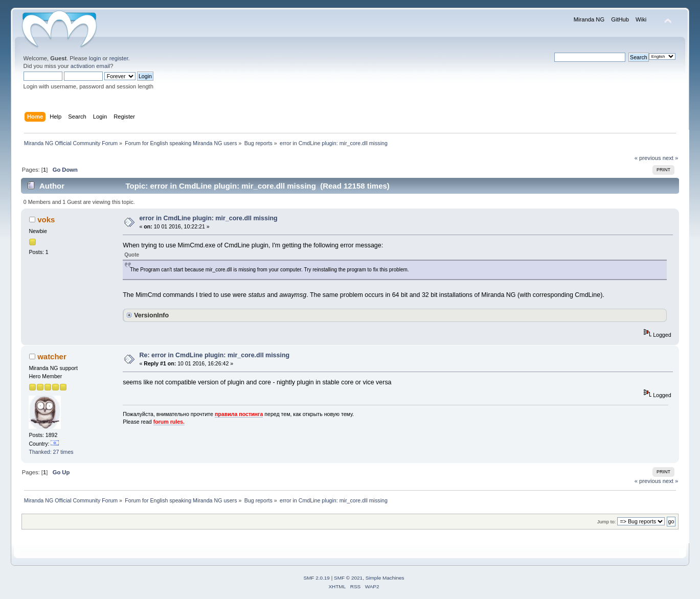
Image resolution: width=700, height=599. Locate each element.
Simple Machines (385, 578)
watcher (52, 356)
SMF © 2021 (348, 578)
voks (46, 220)
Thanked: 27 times (51, 452)
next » (671, 158)
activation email (90, 66)
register (119, 58)
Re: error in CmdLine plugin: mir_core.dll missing (214, 355)
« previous (648, 158)
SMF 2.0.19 (317, 578)
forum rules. (169, 422)
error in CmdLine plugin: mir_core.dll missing (208, 218)
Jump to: (607, 522)
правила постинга (239, 414)
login (95, 58)
